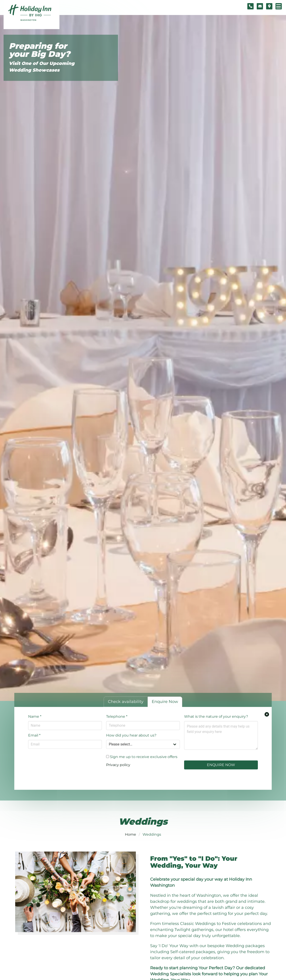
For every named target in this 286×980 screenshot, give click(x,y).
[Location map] (269, 6)
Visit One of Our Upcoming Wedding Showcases (42, 67)
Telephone (117, 716)
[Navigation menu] (279, 6)
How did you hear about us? (131, 735)
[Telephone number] (250, 6)
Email (34, 735)
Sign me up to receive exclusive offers (142, 757)
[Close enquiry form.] (267, 714)
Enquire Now (221, 765)
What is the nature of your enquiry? (216, 716)
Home (130, 834)
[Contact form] (260, 6)
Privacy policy (118, 765)
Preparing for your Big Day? (40, 50)
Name (35, 716)
